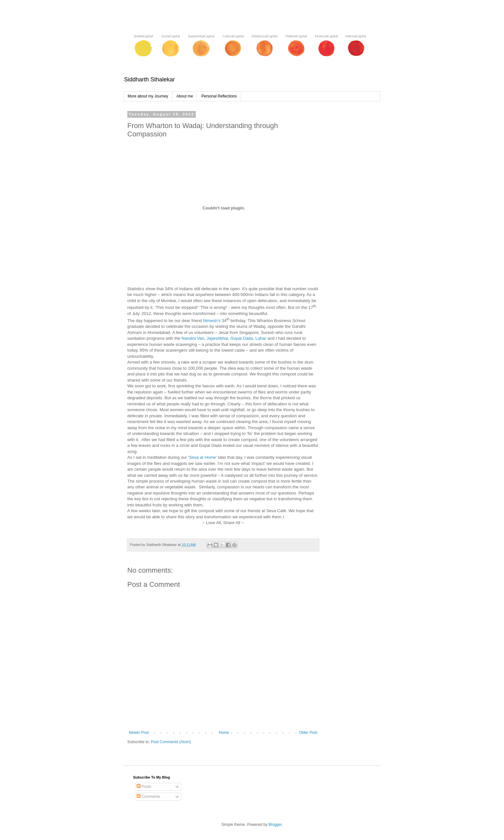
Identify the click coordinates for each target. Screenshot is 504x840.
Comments (148, 797)
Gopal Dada (242, 338)
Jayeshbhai (217, 338)
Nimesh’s (212, 321)
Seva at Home (203, 457)
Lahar (261, 338)
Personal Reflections (219, 96)
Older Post (308, 733)
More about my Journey (148, 96)
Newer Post (139, 733)
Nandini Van (193, 338)
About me (185, 96)
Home (224, 733)
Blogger (275, 825)
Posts (144, 787)
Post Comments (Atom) (171, 742)
